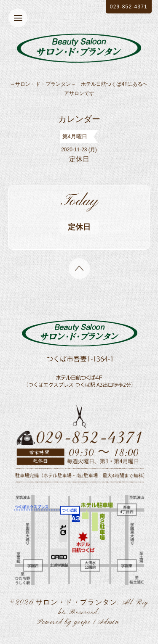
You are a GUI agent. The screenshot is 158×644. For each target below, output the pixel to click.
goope (82, 622)
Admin (108, 622)
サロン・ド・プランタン (77, 603)
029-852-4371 (129, 7)
